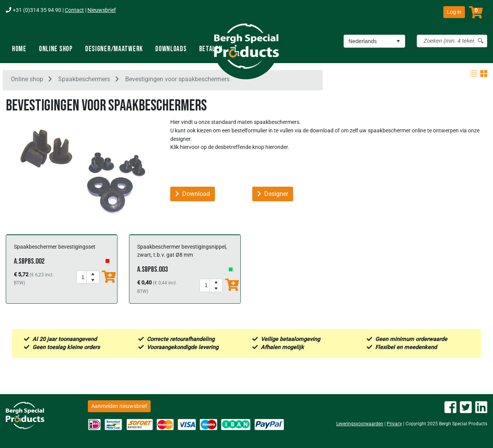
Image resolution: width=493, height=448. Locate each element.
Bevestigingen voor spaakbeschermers (177, 80)
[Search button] (480, 41)
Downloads (171, 49)
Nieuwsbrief (102, 10)
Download (193, 195)
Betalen (211, 49)
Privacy (394, 424)
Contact (74, 10)
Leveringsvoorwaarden (360, 424)
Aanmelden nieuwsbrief (119, 406)
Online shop (56, 49)
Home (19, 49)
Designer (273, 195)
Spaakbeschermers (84, 80)
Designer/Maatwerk (114, 49)
